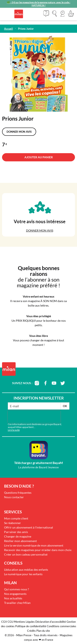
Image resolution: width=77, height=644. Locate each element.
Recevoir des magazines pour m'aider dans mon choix (38, 550)
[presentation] (34, 417)
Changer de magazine (18, 536)
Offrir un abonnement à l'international (29, 527)
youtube (54, 383)
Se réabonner (13, 523)
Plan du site (43, 631)
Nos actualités (13, 598)
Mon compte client (16, 518)
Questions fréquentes (18, 493)
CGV (4, 622)
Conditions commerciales (61, 626)
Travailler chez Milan (17, 603)
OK (65, 406)
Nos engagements (15, 594)
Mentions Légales (24, 622)
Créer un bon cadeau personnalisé (26, 554)
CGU (10, 622)
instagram (37, 383)
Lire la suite (14, 430)
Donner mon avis (19, 132)
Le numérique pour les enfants (23, 574)
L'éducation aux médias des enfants (26, 570)
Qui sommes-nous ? (17, 589)
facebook (45, 383)
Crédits (31, 631)
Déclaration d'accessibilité (51, 622)
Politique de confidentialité (31, 626)
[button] (63, 14)
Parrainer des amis (16, 532)
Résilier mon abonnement (20, 541)
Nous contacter (14, 497)
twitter (63, 383)
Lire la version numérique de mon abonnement (34, 545)
